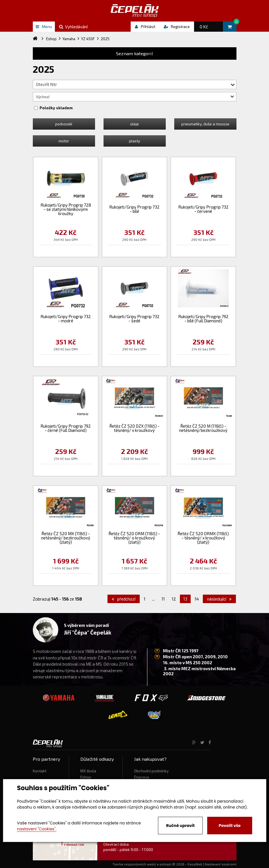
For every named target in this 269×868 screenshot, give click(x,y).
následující (219, 599)
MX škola (88, 771)
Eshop (86, 777)
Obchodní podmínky (151, 771)
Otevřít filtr (135, 84)
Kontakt (40, 771)
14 (197, 599)
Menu (44, 26)
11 (163, 599)
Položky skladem (56, 108)
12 (174, 599)
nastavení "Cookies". (37, 829)
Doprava (142, 777)
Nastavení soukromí (221, 864)
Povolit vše (230, 826)
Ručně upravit (180, 826)
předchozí (124, 599)
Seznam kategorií (134, 53)
